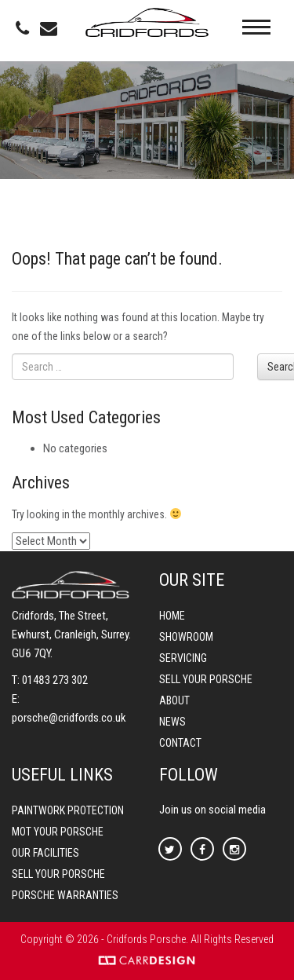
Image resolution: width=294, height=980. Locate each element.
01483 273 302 (55, 680)
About (174, 700)
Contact (180, 743)
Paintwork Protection (68, 810)
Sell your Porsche (206, 679)
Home (172, 616)
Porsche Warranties (65, 895)
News (172, 722)
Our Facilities (45, 853)
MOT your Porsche (58, 832)
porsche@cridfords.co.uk (69, 718)
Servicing (183, 658)
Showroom (186, 637)
